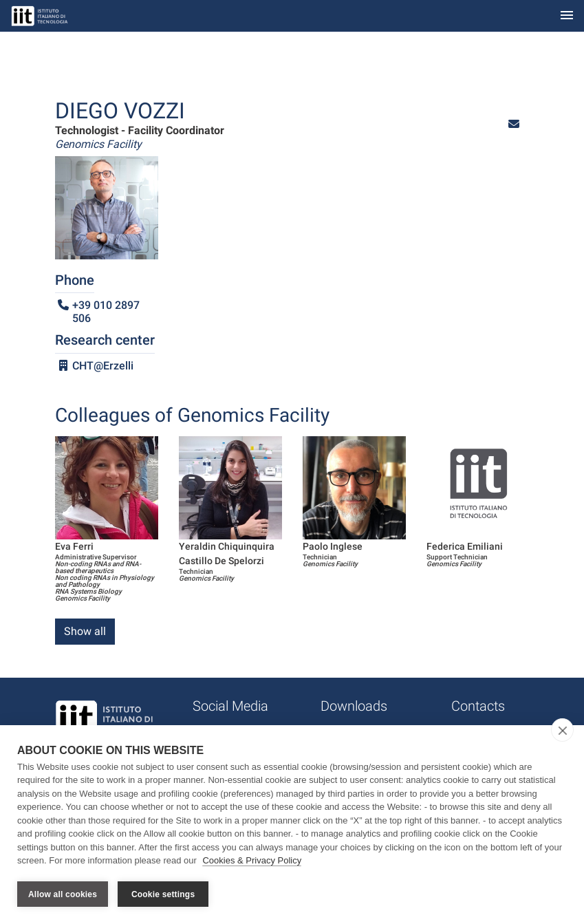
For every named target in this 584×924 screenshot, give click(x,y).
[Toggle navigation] (567, 16)
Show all (85, 631)
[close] (562, 730)
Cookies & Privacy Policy (252, 861)
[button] (514, 124)
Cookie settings (163, 894)
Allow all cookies (63, 894)
